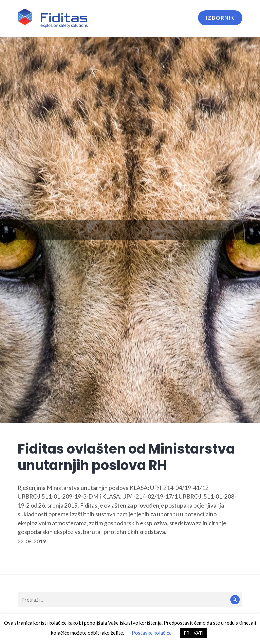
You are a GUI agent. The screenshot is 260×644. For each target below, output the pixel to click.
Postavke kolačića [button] (152, 633)
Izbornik (220, 18)
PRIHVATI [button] (194, 633)
